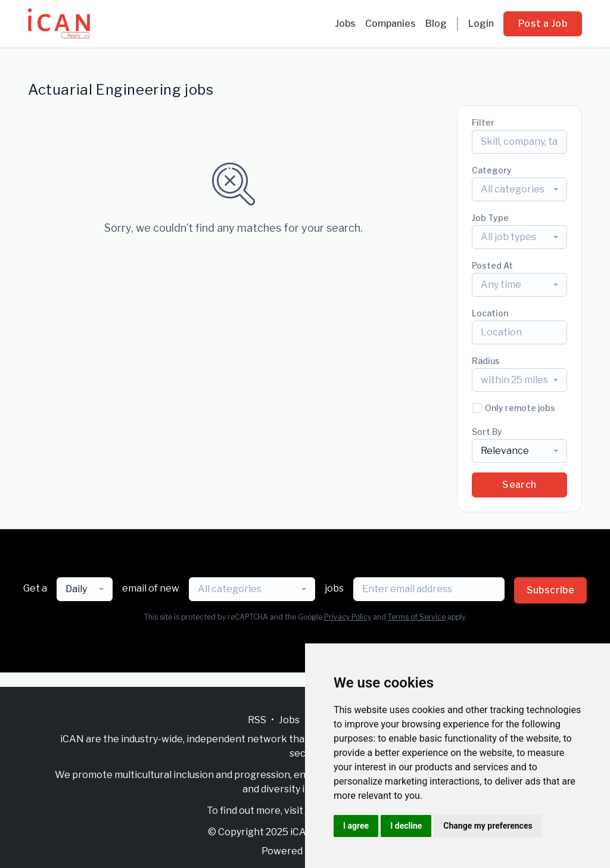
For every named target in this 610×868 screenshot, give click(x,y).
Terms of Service (417, 617)
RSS (257, 720)
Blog (436, 24)
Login (481, 24)
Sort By (487, 432)
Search (519, 485)
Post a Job (543, 24)
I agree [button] (356, 826)
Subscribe (551, 590)
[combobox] (519, 189)
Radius (486, 361)
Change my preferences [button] (488, 826)
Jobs (345, 24)
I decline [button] (406, 826)
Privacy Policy (348, 617)
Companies (390, 24)
